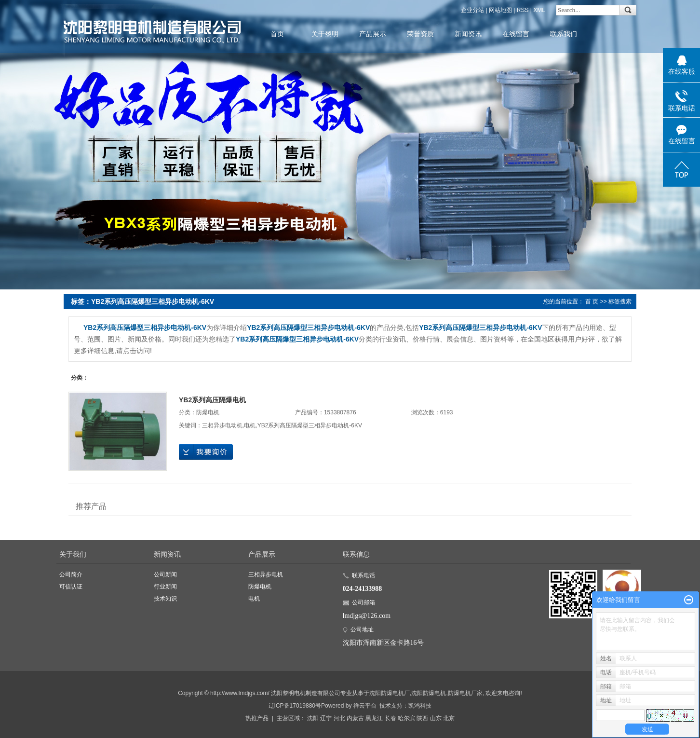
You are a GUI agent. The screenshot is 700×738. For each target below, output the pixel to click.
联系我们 (564, 34)
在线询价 (206, 452)
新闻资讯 (468, 34)
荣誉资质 (420, 34)
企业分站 (472, 10)
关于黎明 (325, 34)
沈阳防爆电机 (429, 693)
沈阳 (313, 718)
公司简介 (71, 574)
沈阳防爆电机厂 (390, 693)
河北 (339, 718)
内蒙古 (355, 718)
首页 (277, 34)
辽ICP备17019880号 (295, 706)
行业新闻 (165, 587)
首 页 (592, 301)
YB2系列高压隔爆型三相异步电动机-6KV (310, 425)
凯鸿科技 (420, 706)
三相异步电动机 (222, 425)
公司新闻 (165, 574)
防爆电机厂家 (465, 693)
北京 (449, 718)
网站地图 (500, 10)
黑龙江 (374, 718)
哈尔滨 (406, 718)
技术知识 (165, 599)
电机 (250, 425)
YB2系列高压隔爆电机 (212, 400)
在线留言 (516, 34)
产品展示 (373, 34)
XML (539, 10)
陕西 (422, 718)
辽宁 (326, 718)
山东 (436, 718)
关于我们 (73, 554)
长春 (390, 718)
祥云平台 (365, 706)
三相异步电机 (266, 574)
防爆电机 (208, 412)
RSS (523, 10)
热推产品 (257, 718)
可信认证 (71, 587)
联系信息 (356, 554)
